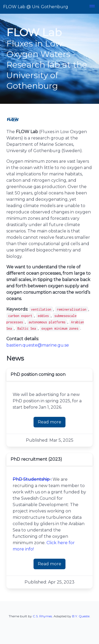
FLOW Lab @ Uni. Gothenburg (36, 7)
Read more (49, 422)
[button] (92, 7)
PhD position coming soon (38, 374)
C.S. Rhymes (42, 616)
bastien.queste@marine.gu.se (38, 345)
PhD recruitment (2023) (36, 459)
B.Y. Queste (81, 616)
